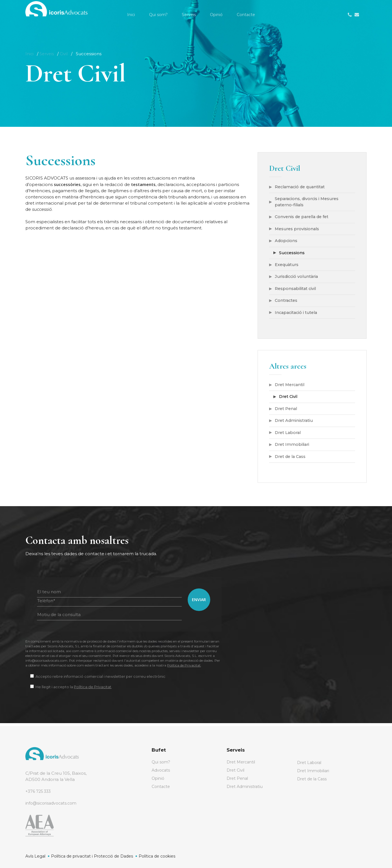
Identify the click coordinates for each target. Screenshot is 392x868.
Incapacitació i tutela (297, 314)
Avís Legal (35, 856)
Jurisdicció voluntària (298, 278)
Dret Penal (287, 411)
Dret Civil (289, 399)
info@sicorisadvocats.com (53, 803)
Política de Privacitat (184, 668)
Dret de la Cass (292, 460)
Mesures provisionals (298, 230)
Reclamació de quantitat (302, 187)
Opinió (159, 779)
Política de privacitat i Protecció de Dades (92, 856)
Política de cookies (157, 856)
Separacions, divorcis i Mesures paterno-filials (309, 202)
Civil (65, 54)
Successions (292, 254)
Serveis (47, 54)
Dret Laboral (289, 435)
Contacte (162, 788)
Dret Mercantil (291, 387)
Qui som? (161, 762)
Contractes (287, 302)
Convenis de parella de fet (304, 217)
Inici (30, 54)
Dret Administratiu (295, 423)
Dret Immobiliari (293, 447)
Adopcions (286, 242)
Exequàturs (288, 266)
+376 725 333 (39, 791)
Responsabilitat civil (296, 290)
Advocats (161, 771)
